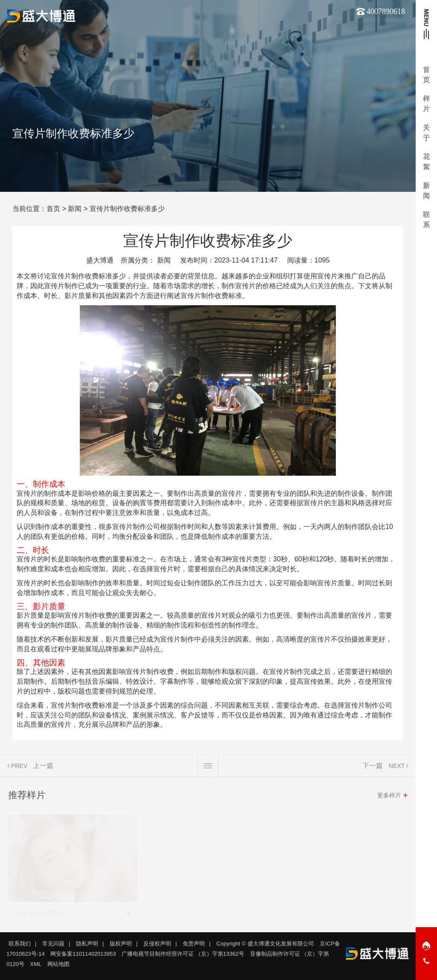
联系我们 (20, 944)
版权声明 (121, 944)
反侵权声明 (157, 944)
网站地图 (58, 964)
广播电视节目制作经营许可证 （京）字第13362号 (183, 954)
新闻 (75, 209)
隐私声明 (87, 944)
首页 (53, 209)
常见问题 (53, 944)
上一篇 (43, 769)
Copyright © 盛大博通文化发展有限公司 (265, 944)
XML (36, 964)
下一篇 (373, 769)
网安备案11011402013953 (83, 954)
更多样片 (389, 798)
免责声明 (194, 944)
